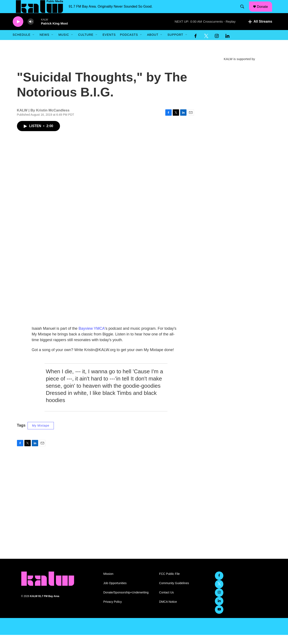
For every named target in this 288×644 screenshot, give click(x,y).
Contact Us (166, 602)
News (45, 44)
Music (64, 44)
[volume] (31, 31)
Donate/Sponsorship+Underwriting (126, 602)
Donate (265, 11)
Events (109, 44)
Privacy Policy (113, 611)
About (153, 44)
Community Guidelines (174, 592)
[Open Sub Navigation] (34, 44)
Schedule (22, 44)
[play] (18, 31)
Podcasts (129, 44)
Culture (86, 44)
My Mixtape (41, 435)
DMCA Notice (168, 611)
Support (175, 44)
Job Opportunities (115, 592)
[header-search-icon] (244, 11)
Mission (108, 583)
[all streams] (260, 31)
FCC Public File (169, 583)
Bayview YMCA (92, 338)
